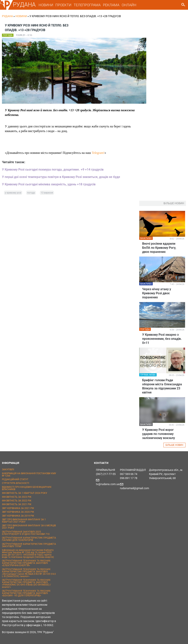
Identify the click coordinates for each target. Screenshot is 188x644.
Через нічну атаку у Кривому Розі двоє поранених (157, 293)
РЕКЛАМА (111, 5)
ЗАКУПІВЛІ (8, 470)
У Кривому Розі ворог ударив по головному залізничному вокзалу (159, 434)
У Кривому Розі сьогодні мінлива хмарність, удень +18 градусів (49, 184)
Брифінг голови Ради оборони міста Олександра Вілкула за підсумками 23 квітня (162, 386)
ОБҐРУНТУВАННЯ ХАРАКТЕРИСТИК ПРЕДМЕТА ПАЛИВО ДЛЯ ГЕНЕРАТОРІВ (29, 539)
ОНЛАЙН (129, 5)
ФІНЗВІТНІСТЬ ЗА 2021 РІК (17, 504)
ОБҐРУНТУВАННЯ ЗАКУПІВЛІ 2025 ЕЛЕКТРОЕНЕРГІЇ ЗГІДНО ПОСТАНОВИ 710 (26, 533)
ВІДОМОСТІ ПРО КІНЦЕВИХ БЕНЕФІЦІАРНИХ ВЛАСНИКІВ (27, 488)
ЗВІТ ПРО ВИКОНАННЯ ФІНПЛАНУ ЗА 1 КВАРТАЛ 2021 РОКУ (24, 521)
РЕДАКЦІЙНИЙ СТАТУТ (15, 479)
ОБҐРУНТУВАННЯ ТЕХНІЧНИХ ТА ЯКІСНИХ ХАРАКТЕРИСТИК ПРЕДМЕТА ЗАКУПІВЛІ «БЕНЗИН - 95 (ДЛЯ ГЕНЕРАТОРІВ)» (26, 593)
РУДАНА (24, 5)
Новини (21, 16)
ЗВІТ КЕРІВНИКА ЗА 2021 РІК (18, 508)
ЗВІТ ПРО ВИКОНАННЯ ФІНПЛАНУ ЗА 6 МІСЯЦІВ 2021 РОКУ (29, 527)
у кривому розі (13, 193)
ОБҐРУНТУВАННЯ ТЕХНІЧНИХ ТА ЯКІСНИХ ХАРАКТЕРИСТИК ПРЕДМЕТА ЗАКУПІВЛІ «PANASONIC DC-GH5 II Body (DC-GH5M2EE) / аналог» (26, 584)
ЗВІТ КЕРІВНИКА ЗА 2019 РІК (18, 516)
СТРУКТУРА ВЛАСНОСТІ (16, 483)
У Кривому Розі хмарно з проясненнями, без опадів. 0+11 (162, 339)
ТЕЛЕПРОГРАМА (87, 5)
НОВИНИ (46, 5)
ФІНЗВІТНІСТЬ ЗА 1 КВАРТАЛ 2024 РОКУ (25, 493)
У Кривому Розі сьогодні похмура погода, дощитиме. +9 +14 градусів (53, 170)
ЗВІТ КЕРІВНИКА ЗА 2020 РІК (18, 512)
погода (31, 193)
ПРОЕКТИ (63, 5)
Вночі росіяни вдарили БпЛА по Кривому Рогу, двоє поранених (159, 248)
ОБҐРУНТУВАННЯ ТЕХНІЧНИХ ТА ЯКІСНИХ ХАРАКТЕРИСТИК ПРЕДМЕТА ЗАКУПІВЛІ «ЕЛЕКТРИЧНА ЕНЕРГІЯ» (26, 563)
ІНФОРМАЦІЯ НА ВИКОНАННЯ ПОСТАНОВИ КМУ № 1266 (29, 475)
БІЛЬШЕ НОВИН (174, 445)
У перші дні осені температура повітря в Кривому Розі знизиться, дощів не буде (61, 177)
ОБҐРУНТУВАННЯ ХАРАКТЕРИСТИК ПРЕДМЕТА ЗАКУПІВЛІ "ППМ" (29, 545)
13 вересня (47, 193)
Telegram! (98, 153)
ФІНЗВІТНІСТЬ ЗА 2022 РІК (17, 501)
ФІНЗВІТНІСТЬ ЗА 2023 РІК (17, 497)
